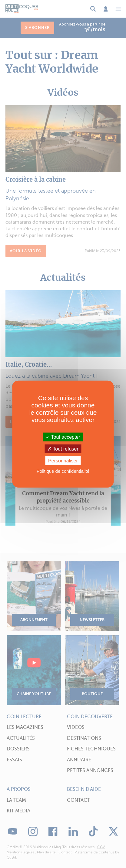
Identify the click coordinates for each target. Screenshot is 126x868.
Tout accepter (63, 437)
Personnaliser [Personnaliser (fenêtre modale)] (63, 461)
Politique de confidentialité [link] (63, 471)
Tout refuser (63, 449)
